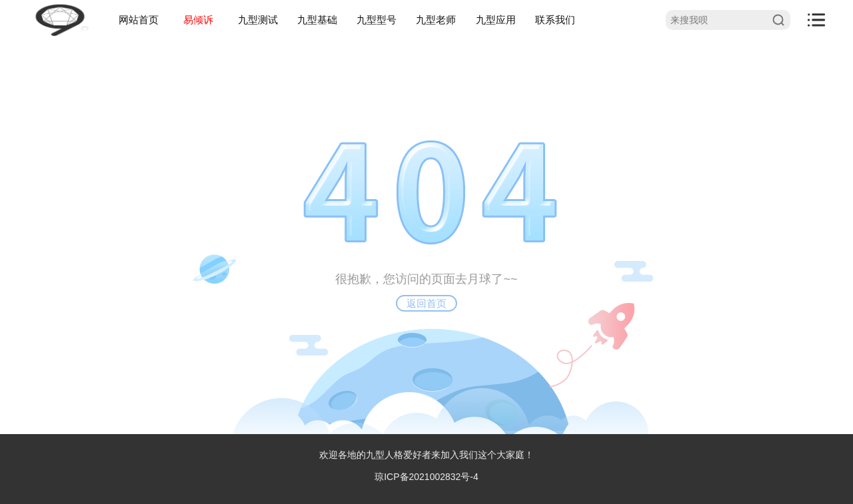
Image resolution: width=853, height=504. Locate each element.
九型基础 (317, 20)
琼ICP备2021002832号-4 (426, 477)
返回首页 (426, 303)
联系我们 (555, 20)
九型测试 (258, 20)
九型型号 (377, 20)
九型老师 (436, 20)
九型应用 (496, 20)
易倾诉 (198, 20)
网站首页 (139, 20)
